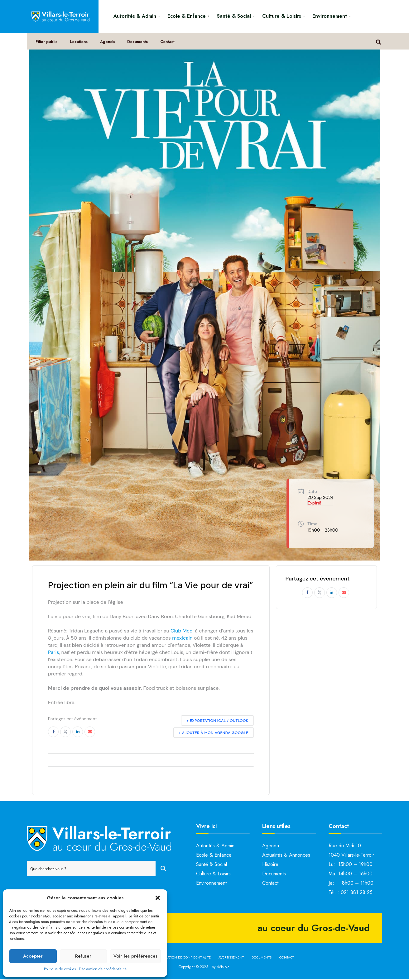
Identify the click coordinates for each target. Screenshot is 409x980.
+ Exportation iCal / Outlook (217, 721)
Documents (141, 44)
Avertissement (231, 958)
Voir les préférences (135, 956)
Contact (171, 44)
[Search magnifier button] (163, 869)
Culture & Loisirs (282, 16)
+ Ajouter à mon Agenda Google (214, 733)
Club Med (182, 631)
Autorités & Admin (135, 16)
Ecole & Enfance (187, 16)
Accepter (33, 956)
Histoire (270, 865)
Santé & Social (234, 16)
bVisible (223, 967)
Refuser (83, 956)
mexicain (182, 638)
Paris (53, 653)
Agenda (110, 44)
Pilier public (48, 44)
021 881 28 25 (357, 893)
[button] (158, 898)
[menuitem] (138, 15)
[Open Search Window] (379, 44)
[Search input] (91, 869)
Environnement (330, 16)
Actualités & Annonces (286, 856)
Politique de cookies (60, 969)
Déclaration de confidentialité (103, 969)
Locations (80, 44)
